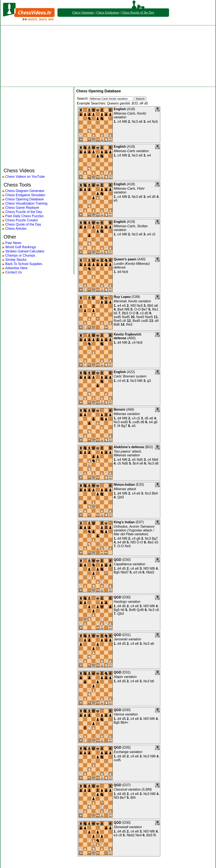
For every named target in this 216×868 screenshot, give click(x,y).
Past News (13, 243)
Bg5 (117, 572)
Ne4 (139, 835)
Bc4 (136, 463)
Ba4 (120, 309)
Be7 (145, 309)
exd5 (117, 317)
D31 (126, 635)
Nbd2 (150, 572)
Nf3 (133, 306)
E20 (140, 485)
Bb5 (150, 306)
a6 (156, 306)
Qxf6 (140, 610)
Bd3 (149, 835)
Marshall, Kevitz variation (132, 301)
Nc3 (135, 122)
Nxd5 (126, 317)
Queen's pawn (125, 259)
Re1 (155, 309)
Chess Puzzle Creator (22, 220)
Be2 (151, 542)
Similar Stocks (16, 260)
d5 (154, 197)
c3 (142, 313)
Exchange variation (128, 752)
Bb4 (155, 493)
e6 (141, 122)
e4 (149, 122)
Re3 (129, 324)
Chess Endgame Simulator (25, 195)
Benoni (119, 409)
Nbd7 (125, 572)
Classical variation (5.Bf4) (133, 789)
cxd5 (145, 321)
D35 (126, 747)
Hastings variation (127, 602)
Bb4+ (125, 722)
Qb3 (121, 614)
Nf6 (124, 122)
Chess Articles (16, 229)
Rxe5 (118, 321)
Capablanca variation (129, 564)
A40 (141, 259)
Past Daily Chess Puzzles (24, 216)
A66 (130, 409)
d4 (119, 272)
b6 (152, 681)
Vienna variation (126, 714)
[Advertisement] (108, 56)
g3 (149, 381)
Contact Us (14, 272)
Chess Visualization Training (26, 203)
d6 (142, 422)
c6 (124, 321)
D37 (126, 785)
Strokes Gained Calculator (25, 251)
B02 (149, 447)
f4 (119, 426)
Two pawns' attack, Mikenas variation (128, 453)
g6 (155, 422)
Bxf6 (132, 610)
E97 (140, 522)
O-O (137, 309)
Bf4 (133, 798)
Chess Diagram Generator (25, 191)
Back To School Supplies (24, 264)
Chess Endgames (108, 12)
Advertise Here (16, 268)
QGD (117, 560)
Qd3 (121, 497)
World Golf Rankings (21, 247)
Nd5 (140, 460)
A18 (131, 109)
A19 (131, 222)
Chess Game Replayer (22, 208)
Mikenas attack (125, 489)
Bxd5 (136, 321)
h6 (122, 610)
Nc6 (155, 122)
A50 (131, 338)
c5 (154, 234)
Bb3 (125, 313)
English (120, 109)
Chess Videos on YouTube (25, 177)
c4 (119, 122)
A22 (131, 372)
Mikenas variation (127, 414)
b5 (116, 313)
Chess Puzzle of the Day (138, 12)
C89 (136, 297)
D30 (126, 560)
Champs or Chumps (20, 255)
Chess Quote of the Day (23, 224)
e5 (116, 200)
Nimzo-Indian (124, 485)
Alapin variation (125, 677)
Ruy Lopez (122, 297)
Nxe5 (140, 317)
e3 (135, 572)
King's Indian (124, 522)
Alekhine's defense (129, 447)
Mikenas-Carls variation (131, 151)
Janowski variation (127, 639)
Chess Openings (83, 12)
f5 (155, 835)
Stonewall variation (128, 827)
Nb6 (155, 460)
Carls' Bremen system (130, 376)
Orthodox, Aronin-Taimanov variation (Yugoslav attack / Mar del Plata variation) (134, 530)
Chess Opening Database (24, 199)
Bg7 (124, 426)
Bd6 (117, 324)
